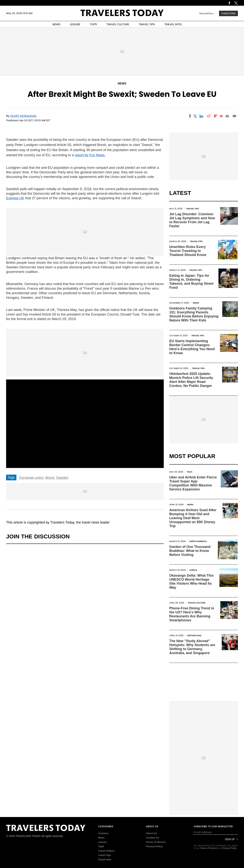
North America (198, 541)
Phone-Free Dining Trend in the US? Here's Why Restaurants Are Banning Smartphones (192, 614)
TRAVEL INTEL (173, 24)
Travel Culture (197, 603)
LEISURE (75, 24)
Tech (190, 472)
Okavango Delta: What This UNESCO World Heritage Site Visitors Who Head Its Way (191, 581)
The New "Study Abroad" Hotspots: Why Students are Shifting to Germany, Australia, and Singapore (192, 647)
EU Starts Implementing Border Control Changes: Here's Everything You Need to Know (192, 347)
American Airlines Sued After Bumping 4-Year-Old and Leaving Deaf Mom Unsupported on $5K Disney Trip (193, 518)
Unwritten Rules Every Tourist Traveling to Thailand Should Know (188, 251)
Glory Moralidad (23, 116)
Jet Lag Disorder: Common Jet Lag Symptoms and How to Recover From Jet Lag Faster (192, 220)
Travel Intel (104, 860)
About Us (152, 833)
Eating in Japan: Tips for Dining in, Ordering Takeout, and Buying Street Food (191, 282)
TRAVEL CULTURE (118, 24)
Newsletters (206, 13)
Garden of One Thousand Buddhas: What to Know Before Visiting (190, 551)
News (122, 83)
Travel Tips (192, 209)
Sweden (62, 478)
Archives (103, 833)
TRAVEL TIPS (147, 24)
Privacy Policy (154, 846)
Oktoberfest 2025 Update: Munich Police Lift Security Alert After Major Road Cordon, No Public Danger (191, 380)
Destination (194, 635)
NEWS (56, 24)
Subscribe (228, 13)
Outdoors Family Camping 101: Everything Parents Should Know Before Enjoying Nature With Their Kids (194, 314)
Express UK (15, 198)
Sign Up (230, 839)
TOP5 (93, 24)
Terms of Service (156, 842)
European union (31, 478)
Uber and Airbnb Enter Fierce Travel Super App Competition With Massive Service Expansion (193, 483)
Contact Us (153, 838)
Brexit (50, 478)
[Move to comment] (235, 116)
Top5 (101, 846)
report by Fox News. (90, 155)
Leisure (102, 842)
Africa (193, 570)
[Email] (227, 116)
